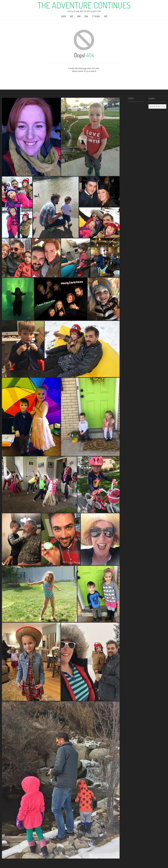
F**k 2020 (96, 16)
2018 (79, 16)
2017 (71, 16)
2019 (86, 16)
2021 (106, 16)
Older (63, 16)
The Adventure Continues (84, 5)
